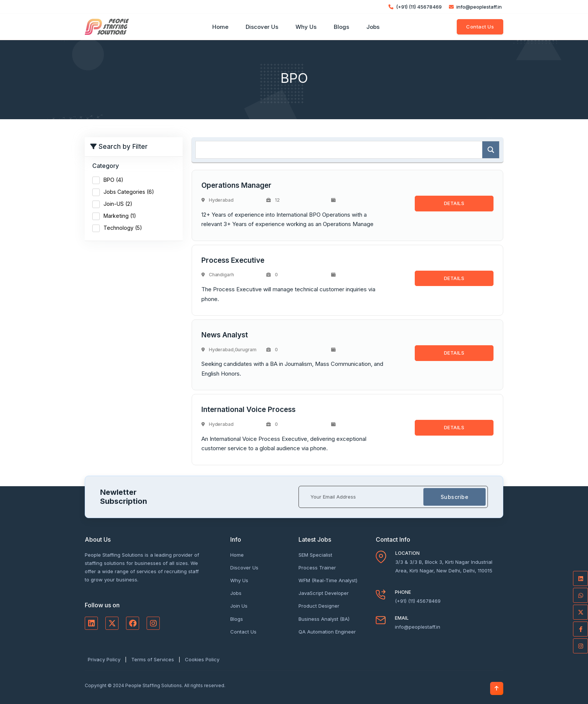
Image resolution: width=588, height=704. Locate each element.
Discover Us (262, 27)
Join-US (118, 204)
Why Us (306, 27)
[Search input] (341, 150)
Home (220, 27)
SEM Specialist (315, 555)
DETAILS (454, 203)
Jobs (373, 27)
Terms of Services (153, 659)
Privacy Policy (104, 659)
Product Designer (319, 606)
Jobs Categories (129, 192)
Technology (123, 228)
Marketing (120, 216)
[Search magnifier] (491, 150)
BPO (113, 180)
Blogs (341, 27)
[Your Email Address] (361, 497)
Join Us (239, 606)
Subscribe (455, 497)
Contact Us (480, 27)
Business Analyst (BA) (324, 619)
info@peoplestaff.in (475, 7)
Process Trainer (317, 568)
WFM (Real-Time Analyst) (328, 580)
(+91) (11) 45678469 (415, 7)
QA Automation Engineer (327, 632)
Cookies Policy (202, 659)
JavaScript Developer (324, 593)
